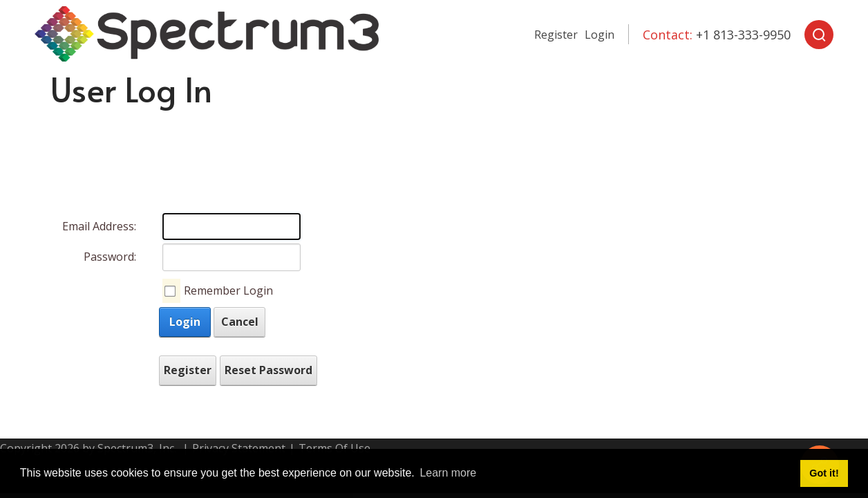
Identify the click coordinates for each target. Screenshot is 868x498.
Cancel (240, 322)
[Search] (819, 35)
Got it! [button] (824, 473)
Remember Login (228, 290)
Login (600, 35)
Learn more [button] (448, 473)
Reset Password (268, 370)
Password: (110, 257)
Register (556, 35)
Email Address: (99, 226)
